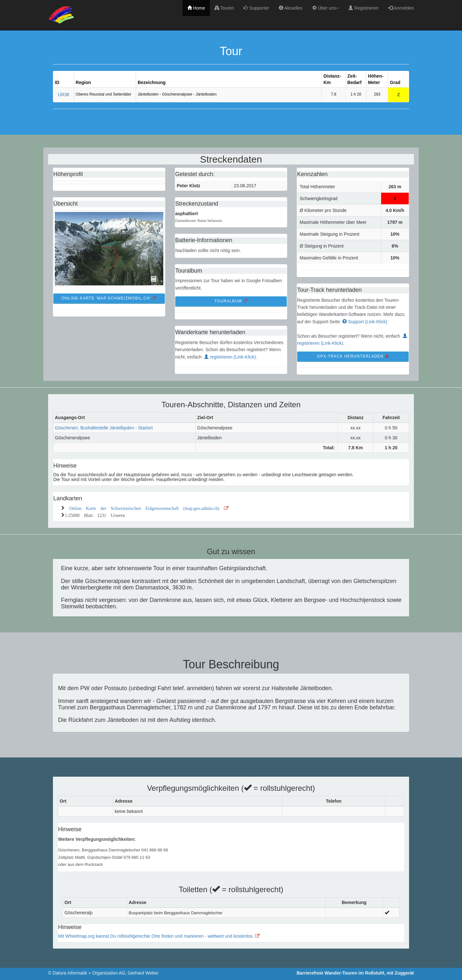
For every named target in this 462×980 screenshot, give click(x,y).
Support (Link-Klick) (365, 322)
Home (196, 8)
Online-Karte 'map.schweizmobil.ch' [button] (109, 298)
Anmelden (401, 8)
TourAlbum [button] (231, 301)
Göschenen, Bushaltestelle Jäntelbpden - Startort (104, 428)
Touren (224, 8)
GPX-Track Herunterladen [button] (353, 356)
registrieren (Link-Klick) (230, 357)
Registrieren (363, 8)
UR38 (64, 95)
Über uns (326, 8)
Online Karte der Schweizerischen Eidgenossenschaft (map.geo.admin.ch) (149, 508)
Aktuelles (291, 8)
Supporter (256, 8)
